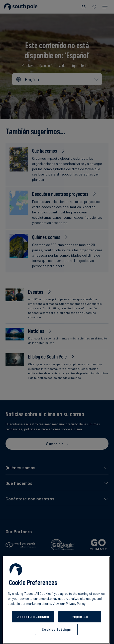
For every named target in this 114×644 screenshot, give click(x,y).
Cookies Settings (56, 629)
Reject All (80, 617)
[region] (56, 600)
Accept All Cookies (33, 617)
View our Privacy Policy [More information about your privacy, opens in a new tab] (69, 604)
